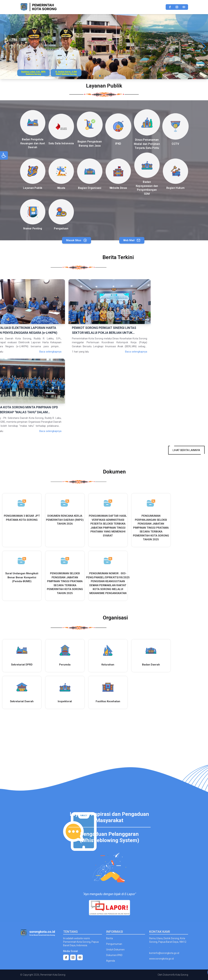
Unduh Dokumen (115, 950)
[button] (4, 47)
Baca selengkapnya (91, 352)
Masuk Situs (61, 240)
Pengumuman (114, 944)
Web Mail (146, 240)
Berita (110, 938)
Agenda (111, 961)
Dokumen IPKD (114, 955)
